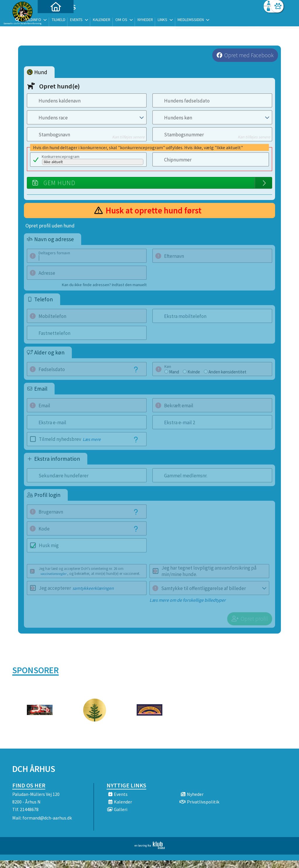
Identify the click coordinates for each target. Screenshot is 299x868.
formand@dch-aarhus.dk (47, 810)
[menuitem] (49, 20)
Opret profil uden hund (50, 226)
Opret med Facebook (249, 55)
